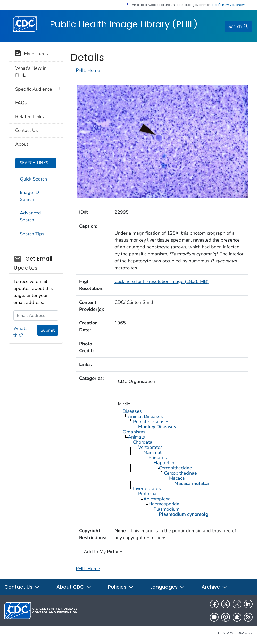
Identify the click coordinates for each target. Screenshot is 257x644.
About (22, 144)
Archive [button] (214, 587)
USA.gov (245, 633)
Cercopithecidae (175, 468)
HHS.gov (226, 633)
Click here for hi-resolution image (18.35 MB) (161, 281)
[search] (238, 27)
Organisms (134, 432)
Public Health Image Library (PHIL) (124, 24)
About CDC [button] (74, 587)
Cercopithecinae (180, 473)
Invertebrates (147, 488)
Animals (136, 437)
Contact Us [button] (22, 587)
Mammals (154, 452)
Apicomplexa (157, 499)
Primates (158, 458)
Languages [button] (168, 587)
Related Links (30, 117)
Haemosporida (164, 504)
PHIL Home (88, 70)
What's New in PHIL (31, 72)
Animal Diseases (145, 416)
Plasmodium (167, 509)
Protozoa (147, 494)
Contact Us (27, 130)
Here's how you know (230, 5)
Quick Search (33, 179)
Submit (48, 330)
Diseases (132, 411)
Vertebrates (150, 447)
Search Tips (32, 234)
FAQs (21, 103)
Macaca (177, 478)
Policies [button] (121, 587)
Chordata (143, 442)
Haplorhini (164, 463)
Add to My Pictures (103, 552)
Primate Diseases (151, 422)
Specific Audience (34, 89)
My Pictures (32, 54)
